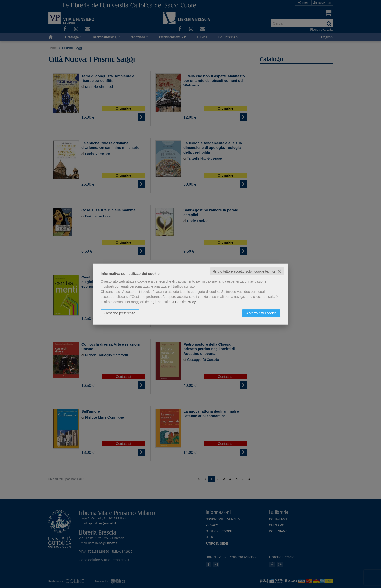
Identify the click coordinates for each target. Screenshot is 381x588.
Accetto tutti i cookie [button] (261, 313)
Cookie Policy (185, 302)
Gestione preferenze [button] (120, 313)
